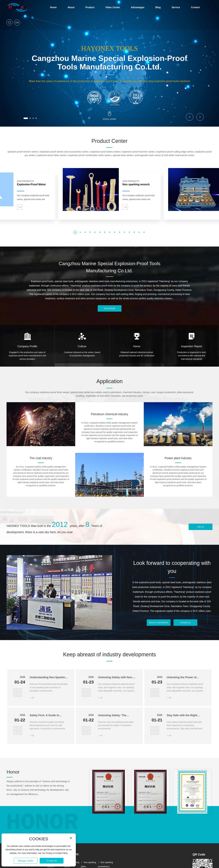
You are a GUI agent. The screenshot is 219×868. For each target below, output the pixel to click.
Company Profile (27, 346)
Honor (137, 346)
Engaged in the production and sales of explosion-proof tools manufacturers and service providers (27, 356)
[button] (26, 118)
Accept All (52, 861)
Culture (82, 346)
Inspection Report (192, 346)
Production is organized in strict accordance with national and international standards (192, 356)
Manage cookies (26, 861)
